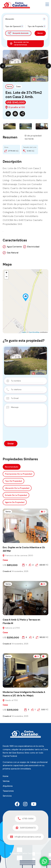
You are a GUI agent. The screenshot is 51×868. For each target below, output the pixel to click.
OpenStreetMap (34, 332)
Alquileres (8, 786)
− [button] (6, 277)
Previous (3, 66)
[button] (47, 4)
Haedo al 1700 (10, 700)
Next (48, 66)
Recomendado (12, 467)
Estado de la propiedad (16, 495)
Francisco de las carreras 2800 (18, 555)
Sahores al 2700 (11, 628)
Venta (9, 87)
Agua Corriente (14, 247)
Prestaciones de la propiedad (19, 474)
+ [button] (6, 273)
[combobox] (26, 19)
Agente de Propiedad (15, 502)
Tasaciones (8, 791)
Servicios (7, 796)
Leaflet (24, 332)
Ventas (6, 781)
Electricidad (33, 247)
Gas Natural (13, 253)
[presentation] (21, 432)
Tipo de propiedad (13, 481)
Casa (18, 87)
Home (6, 776)
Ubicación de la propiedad (17, 488)
